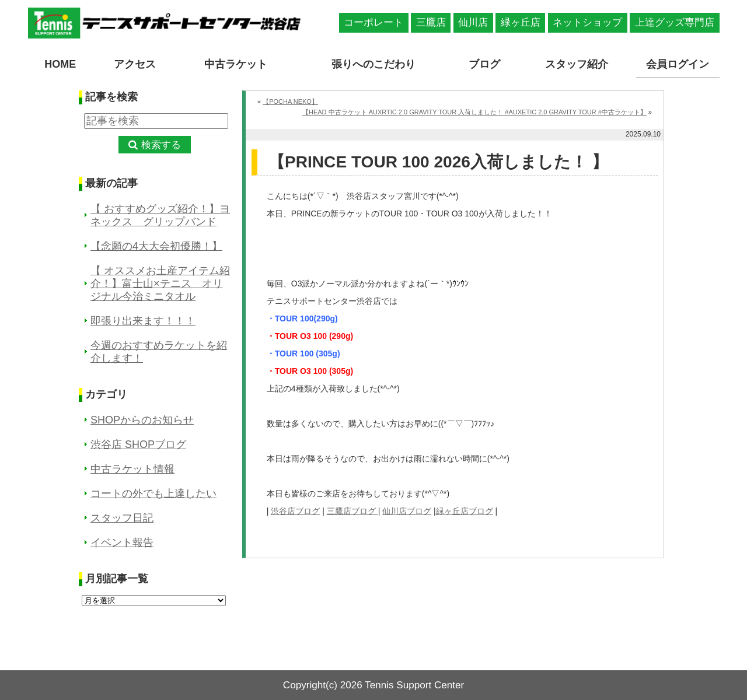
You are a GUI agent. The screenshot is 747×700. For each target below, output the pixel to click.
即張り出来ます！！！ (143, 321)
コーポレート (373, 22)
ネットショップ (587, 22)
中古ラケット (236, 64)
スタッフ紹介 (577, 64)
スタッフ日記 (122, 518)
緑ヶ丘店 (521, 22)
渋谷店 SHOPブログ (138, 444)
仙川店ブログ (407, 511)
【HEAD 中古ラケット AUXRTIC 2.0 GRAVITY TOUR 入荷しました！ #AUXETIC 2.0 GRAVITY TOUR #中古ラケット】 (474, 112)
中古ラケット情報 (132, 469)
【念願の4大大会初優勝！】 (156, 246)
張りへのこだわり (373, 64)
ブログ (484, 64)
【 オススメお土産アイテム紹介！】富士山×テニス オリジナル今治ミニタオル (160, 283)
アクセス (135, 64)
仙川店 (473, 22)
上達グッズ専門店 (675, 22)
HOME (60, 64)
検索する (161, 145)
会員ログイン (678, 64)
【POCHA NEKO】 (290, 101)
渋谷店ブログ (295, 511)
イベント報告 (122, 542)
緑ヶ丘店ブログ (465, 511)
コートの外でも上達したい (153, 494)
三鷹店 (431, 22)
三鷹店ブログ (352, 511)
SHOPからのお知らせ (142, 420)
